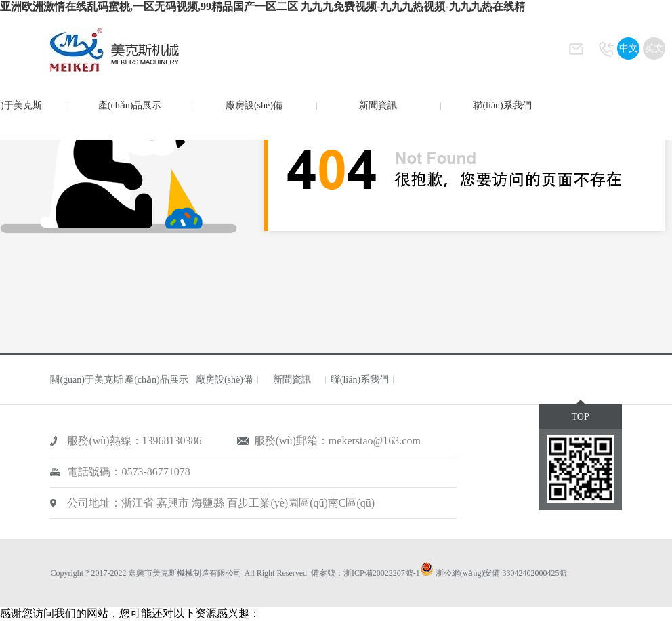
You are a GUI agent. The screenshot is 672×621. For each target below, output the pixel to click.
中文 (629, 48)
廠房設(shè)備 (254, 105)
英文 (654, 48)
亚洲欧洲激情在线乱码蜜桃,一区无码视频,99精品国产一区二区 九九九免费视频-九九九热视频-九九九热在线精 (262, 6)
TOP (580, 417)
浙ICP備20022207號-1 (382, 573)
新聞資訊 (378, 105)
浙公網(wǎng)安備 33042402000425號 (502, 573)
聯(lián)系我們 (502, 105)
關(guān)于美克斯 (86, 380)
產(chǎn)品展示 (130, 105)
